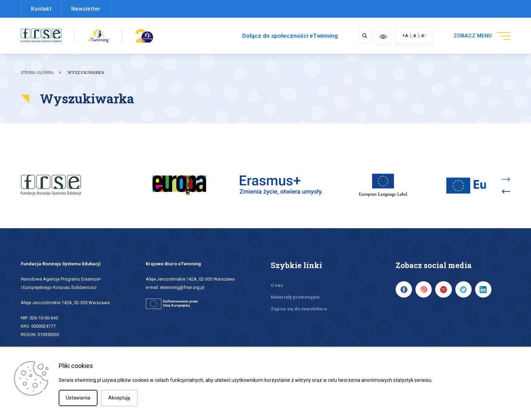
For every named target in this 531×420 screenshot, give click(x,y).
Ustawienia (78, 398)
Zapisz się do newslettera (299, 299)
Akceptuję (119, 398)
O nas (277, 276)
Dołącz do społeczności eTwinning (285, 36)
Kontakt (41, 9)
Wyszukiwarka (86, 72)
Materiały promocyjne (295, 288)
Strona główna (37, 72)
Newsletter (86, 9)
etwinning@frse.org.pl (182, 278)
